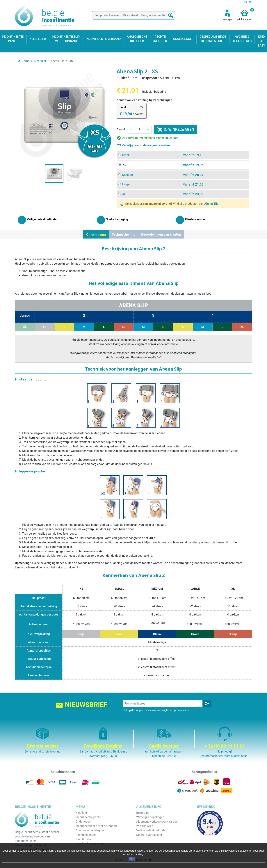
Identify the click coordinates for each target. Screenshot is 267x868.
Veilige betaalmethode (151, 830)
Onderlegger (84, 822)
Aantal (121, 129)
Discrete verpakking (149, 835)
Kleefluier (82, 813)
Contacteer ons (146, 839)
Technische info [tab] (124, 234)
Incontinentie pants (88, 817)
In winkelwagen (176, 129)
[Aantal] (139, 129)
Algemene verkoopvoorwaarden (157, 822)
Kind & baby (83, 839)
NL (251, 2)
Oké (132, 859)
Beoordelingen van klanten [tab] (161, 234)
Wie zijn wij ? (145, 826)
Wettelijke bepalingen (150, 817)
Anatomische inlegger (90, 830)
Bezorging (143, 813)
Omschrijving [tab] (96, 234)
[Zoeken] (133, 15)
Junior (25, 315)
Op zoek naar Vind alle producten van (170, 204)
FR (246, 2)
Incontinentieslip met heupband (96, 826)
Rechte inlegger (86, 835)
